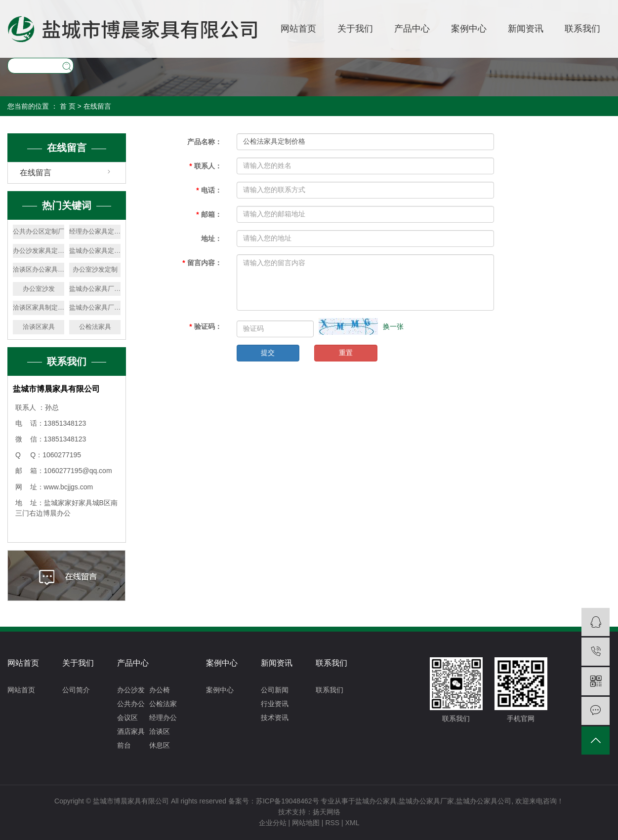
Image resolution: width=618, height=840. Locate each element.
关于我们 (355, 29)
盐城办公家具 (376, 801)
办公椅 (160, 690)
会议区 (127, 718)
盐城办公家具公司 (484, 801)
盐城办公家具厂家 (426, 801)
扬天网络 (327, 812)
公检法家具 (95, 327)
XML (352, 823)
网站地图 (306, 823)
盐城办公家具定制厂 (95, 251)
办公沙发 (131, 690)
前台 (124, 745)
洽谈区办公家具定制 (39, 269)
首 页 (68, 106)
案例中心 (469, 29)
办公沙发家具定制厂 (39, 251)
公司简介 (76, 690)
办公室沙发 (39, 289)
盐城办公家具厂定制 (95, 307)
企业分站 (273, 823)
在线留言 (36, 173)
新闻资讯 (526, 29)
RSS (332, 823)
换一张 (393, 326)
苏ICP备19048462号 (288, 801)
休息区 (160, 745)
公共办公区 (131, 705)
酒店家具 (131, 731)
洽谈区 (160, 731)
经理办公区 (163, 719)
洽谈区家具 (39, 327)
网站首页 (298, 29)
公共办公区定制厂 (39, 231)
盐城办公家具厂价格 (95, 289)
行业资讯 (275, 704)
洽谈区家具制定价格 (39, 307)
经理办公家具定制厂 (95, 231)
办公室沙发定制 (95, 269)
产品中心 (412, 29)
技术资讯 (275, 718)
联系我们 (582, 29)
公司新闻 (275, 690)
